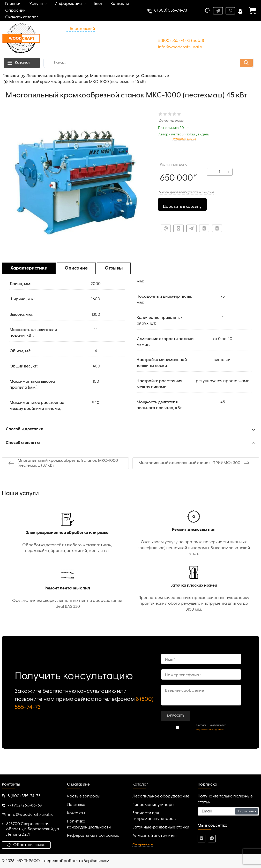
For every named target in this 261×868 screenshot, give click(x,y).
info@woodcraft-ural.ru (181, 47)
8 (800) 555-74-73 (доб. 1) (181, 41)
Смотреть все (143, 844)
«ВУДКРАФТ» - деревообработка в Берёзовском (63, 861)
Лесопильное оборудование (161, 796)
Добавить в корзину (182, 205)
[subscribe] (228, 811)
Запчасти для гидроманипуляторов (154, 816)
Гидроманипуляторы (153, 805)
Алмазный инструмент (155, 836)
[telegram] (212, 839)
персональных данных (210, 729)
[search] (149, 63)
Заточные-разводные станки (161, 827)
